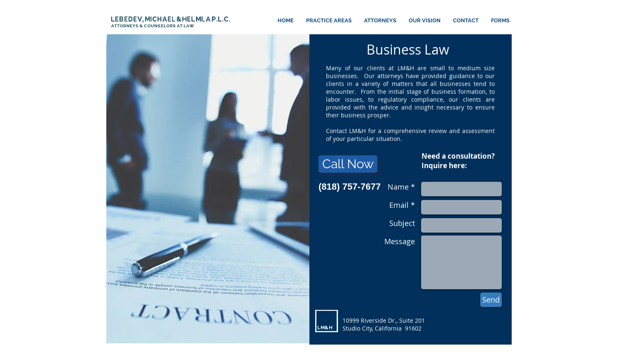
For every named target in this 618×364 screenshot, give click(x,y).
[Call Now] (348, 164)
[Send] (491, 300)
